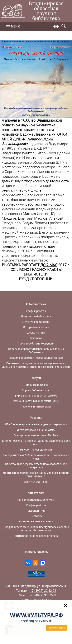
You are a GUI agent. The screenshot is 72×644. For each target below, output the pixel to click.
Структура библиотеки (36, 322)
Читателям (36, 493)
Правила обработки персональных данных (36, 358)
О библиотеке (36, 304)
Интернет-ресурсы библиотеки (36, 430)
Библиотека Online (36, 385)
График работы (36, 311)
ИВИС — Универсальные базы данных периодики (36, 424)
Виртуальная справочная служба (36, 396)
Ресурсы (36, 418)
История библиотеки (36, 327)
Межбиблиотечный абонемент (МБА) (36, 401)
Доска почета (36, 333)
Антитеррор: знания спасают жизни (36, 536)
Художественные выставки (36, 521)
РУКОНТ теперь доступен (36, 450)
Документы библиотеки (36, 316)
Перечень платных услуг (36, 407)
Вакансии (36, 338)
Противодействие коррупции (36, 344)
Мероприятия (36, 511)
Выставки (36, 516)
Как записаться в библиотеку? (36, 500)
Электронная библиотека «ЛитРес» (36, 435)
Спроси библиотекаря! (36, 390)
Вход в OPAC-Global (36, 482)
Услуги (36, 378)
